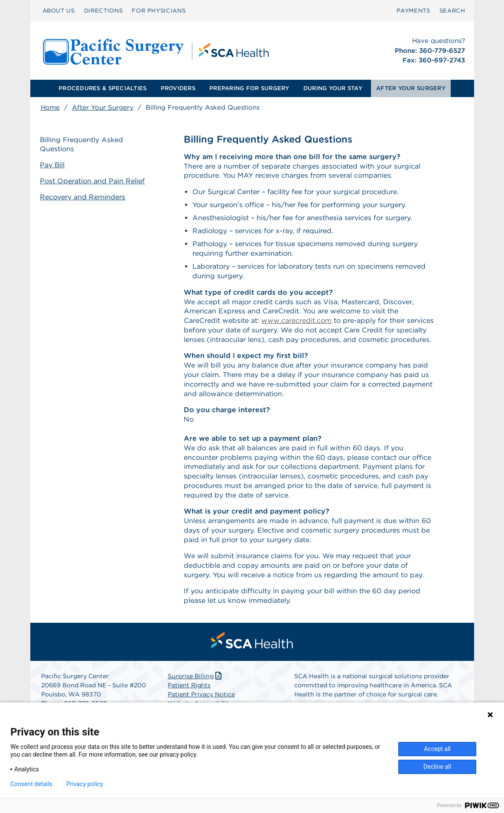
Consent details (31, 784)
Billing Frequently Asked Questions (83, 144)
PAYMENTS (413, 11)
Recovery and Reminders (83, 197)
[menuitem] (59, 11)
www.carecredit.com (296, 321)
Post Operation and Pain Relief (93, 181)
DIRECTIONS (104, 11)
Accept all (437, 749)
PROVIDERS (178, 88)
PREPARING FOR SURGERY (249, 88)
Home (50, 107)
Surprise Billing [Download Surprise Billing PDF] (196, 680)
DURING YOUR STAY (333, 88)
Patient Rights (189, 689)
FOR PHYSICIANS (159, 11)
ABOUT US (59, 11)
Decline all (437, 767)
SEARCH (452, 11)
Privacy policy (85, 784)
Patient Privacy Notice (201, 698)
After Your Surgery (103, 107)
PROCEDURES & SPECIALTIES (102, 88)
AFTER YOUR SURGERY (411, 88)
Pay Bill (53, 165)
